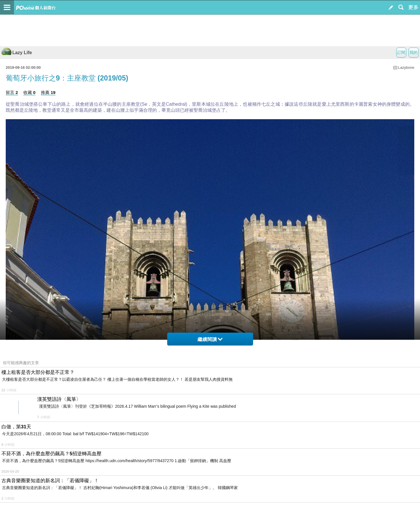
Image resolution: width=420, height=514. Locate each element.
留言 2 (12, 92)
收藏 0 (29, 92)
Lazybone (406, 67)
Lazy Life (17, 53)
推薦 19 (48, 92)
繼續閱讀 (210, 339)
